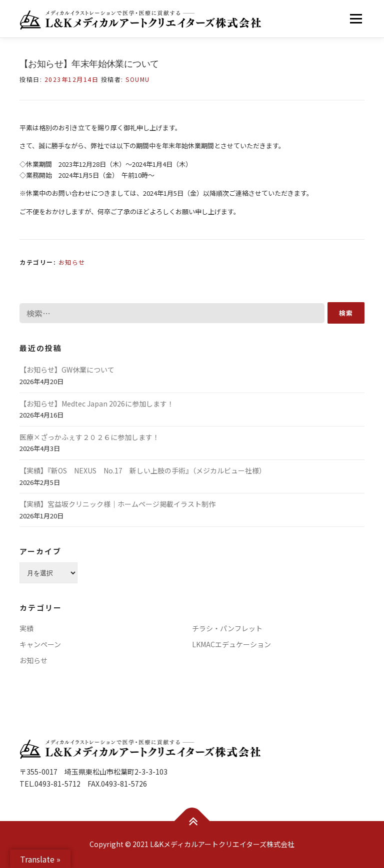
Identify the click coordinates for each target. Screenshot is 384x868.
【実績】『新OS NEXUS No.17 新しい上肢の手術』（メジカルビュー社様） (143, 470)
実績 (26, 628)
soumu (138, 79)
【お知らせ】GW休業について (67, 370)
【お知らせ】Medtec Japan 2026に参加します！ (97, 404)
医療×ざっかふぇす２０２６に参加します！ (89, 437)
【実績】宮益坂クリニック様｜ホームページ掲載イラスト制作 (117, 504)
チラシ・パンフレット (227, 628)
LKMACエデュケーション (231, 644)
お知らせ (72, 262)
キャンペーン (40, 644)
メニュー (356, 19)
